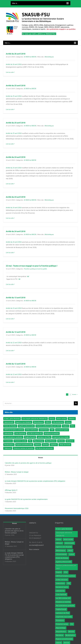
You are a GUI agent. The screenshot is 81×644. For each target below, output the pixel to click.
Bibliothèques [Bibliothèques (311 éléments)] (38, 422)
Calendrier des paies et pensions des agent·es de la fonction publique (28, 463)
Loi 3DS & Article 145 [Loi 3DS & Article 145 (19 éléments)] (35, 433)
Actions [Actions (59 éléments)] (52, 418)
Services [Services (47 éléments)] (45, 445)
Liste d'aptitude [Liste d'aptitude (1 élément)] (20, 433)
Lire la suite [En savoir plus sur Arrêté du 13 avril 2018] (10, 319)
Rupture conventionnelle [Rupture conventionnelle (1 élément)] (24, 445)
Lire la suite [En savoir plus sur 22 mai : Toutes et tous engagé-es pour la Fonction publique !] (10, 284)
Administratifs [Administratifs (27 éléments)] (9, 422)
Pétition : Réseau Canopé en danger (17, 472)
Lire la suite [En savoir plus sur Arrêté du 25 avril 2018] (10, 109)
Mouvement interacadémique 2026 (17, 508)
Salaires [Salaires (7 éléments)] (37, 445)
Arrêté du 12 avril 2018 (16, 332)
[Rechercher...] (38, 403)
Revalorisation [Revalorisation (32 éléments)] (9, 445)
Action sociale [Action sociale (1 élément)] (61, 418)
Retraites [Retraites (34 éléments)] (61, 441)
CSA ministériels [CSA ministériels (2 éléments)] (58, 422)
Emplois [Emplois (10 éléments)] (65, 426)
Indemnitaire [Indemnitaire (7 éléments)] (44, 430)
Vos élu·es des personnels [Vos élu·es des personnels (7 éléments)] (44, 448)
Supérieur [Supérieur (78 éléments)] (54, 445)
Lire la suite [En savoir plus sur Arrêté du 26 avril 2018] (10, 72)
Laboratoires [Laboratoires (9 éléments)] (8, 433)
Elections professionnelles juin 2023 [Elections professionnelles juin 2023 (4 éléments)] (48, 426)
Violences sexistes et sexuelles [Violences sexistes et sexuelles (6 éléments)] (24, 448)
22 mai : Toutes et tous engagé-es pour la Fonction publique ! (32, 266)
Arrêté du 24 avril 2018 (16, 157)
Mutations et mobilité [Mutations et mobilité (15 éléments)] (52, 433)
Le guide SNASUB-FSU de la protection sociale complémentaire (26, 499)
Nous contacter (34, 549)
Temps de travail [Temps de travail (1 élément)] (65, 445)
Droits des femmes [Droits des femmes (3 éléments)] (10, 426)
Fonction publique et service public (35, 269)
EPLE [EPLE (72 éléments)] (72, 426)
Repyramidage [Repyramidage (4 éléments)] (39, 441)
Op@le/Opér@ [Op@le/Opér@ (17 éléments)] (30, 437)
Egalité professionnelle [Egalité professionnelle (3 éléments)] (26, 426)
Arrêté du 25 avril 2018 (16, 86)
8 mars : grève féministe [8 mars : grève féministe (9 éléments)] (12, 418)
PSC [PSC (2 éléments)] (30, 441)
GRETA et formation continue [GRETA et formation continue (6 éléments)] (14, 430)
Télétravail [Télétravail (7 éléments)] (8, 448)
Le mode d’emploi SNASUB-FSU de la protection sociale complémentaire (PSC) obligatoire (35, 481)
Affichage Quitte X (11, 490)
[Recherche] (76, 403)
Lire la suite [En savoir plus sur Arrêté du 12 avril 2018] (10, 350)
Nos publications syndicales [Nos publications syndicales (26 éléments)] (13, 437)
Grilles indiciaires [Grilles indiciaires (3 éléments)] (31, 430)
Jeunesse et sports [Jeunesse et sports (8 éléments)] (62, 430)
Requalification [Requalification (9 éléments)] (51, 441)
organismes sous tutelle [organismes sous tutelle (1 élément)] (61, 437)
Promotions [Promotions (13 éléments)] (8, 441)
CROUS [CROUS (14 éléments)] (48, 422)
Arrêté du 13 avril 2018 (16, 298)
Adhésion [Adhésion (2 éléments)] (72, 418)
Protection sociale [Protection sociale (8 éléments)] (20, 441)
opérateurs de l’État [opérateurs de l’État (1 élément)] (44, 437)
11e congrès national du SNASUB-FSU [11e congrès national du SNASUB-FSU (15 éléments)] (35, 418)
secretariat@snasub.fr (36, 545)
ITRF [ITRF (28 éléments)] (52, 430)
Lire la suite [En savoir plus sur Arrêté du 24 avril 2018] (10, 184)
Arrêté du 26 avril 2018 (16, 54)
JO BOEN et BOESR (30, 57)
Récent (41, 458)
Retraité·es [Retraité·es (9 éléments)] (70, 441)
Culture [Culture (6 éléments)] (68, 422)
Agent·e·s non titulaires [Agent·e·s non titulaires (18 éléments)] (24, 422)
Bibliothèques (49, 57)
